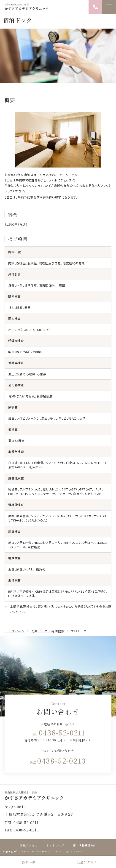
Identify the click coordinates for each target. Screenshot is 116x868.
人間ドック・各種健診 (48, 631)
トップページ (15, 631)
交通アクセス (87, 862)
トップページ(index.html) (58, 796)
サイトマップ (55, 845)
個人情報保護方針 (84, 845)
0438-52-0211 (62, 732)
